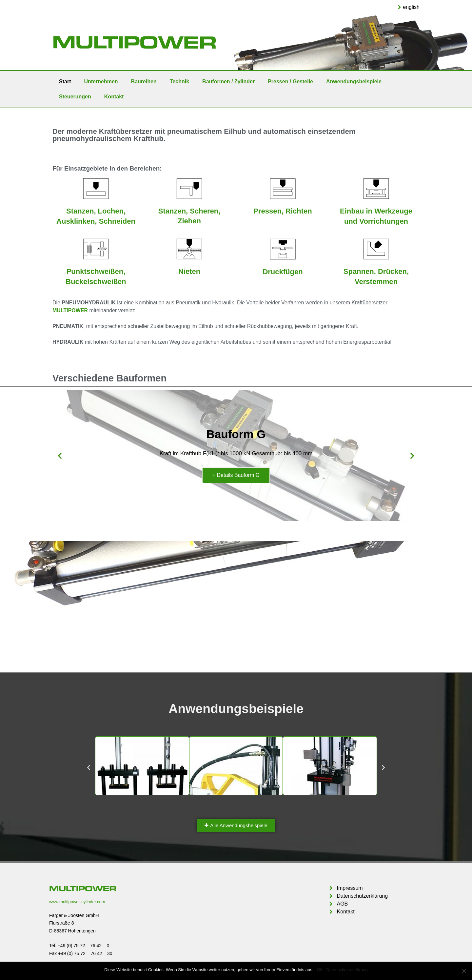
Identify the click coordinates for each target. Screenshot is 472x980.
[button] (236, 825)
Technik (179, 82)
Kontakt (114, 97)
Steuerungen (75, 97)
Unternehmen (101, 82)
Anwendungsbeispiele (354, 82)
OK (320, 970)
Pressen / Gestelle (290, 82)
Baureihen (144, 82)
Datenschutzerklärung (347, 970)
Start (65, 82)
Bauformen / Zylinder (228, 82)
